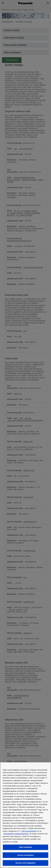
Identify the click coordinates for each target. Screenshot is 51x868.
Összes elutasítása (26, 855)
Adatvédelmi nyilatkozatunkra (16, 834)
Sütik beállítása (26, 847)
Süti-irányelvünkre (29, 831)
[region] (26, 815)
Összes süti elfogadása (26, 863)
